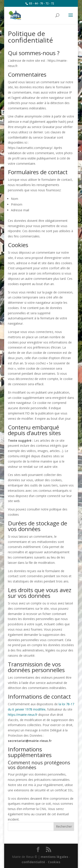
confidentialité (33, 862)
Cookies (54, 862)
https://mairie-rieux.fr (23, 715)
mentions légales (54, 857)
